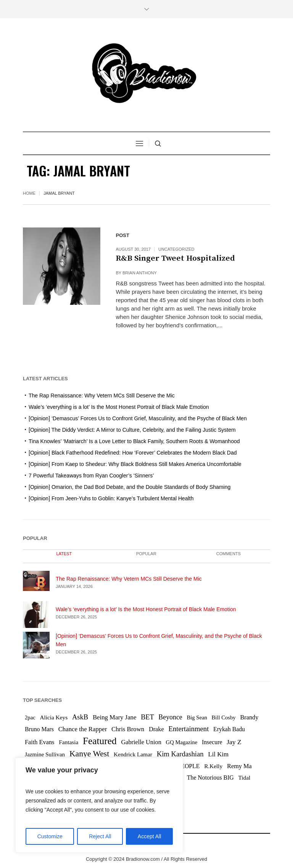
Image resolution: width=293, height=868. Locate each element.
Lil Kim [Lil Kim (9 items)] (218, 754)
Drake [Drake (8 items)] (156, 729)
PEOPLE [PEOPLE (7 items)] (188, 766)
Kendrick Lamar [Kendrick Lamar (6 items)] (133, 754)
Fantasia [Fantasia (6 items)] (68, 742)
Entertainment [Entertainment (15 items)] (188, 729)
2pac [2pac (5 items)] (30, 717)
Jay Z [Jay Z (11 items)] (234, 742)
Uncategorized (176, 249)
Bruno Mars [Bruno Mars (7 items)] (39, 729)
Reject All (100, 836)
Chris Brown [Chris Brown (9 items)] (128, 729)
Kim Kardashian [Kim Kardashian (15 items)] (180, 754)
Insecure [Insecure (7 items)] (212, 742)
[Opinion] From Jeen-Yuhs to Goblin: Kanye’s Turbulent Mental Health (111, 498)
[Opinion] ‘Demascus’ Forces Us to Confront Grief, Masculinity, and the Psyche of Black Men (138, 418)
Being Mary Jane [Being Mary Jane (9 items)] (115, 717)
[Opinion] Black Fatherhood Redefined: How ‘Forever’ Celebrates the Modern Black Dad (133, 453)
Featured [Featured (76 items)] (100, 741)
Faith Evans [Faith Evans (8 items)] (39, 742)
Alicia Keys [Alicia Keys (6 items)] (54, 717)
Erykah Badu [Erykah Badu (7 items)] (229, 729)
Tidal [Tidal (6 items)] (244, 778)
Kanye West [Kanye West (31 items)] (89, 754)
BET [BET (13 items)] (147, 717)
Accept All (149, 836)
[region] (99, 805)
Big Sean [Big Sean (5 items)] (197, 717)
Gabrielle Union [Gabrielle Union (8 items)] (141, 742)
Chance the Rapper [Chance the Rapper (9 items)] (83, 729)
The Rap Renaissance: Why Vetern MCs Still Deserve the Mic (102, 396)
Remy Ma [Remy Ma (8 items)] (239, 766)
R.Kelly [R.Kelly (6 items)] (213, 766)
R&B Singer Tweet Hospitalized (175, 258)
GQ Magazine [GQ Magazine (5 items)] (182, 742)
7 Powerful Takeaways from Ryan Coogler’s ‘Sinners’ (91, 476)
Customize (50, 836)
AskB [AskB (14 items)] (80, 717)
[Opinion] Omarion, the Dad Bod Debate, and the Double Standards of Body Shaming (130, 487)
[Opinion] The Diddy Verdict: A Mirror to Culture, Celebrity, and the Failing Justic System (132, 430)
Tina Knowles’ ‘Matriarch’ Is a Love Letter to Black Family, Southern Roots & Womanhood (134, 441)
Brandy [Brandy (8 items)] (249, 717)
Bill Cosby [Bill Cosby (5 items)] (224, 717)
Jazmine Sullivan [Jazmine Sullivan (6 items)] (45, 754)
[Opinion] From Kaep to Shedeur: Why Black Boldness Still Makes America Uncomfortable (135, 464)
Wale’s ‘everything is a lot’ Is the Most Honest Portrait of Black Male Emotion (119, 407)
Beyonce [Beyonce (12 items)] (170, 717)
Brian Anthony (140, 273)
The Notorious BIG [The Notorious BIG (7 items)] (210, 778)
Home (29, 193)
